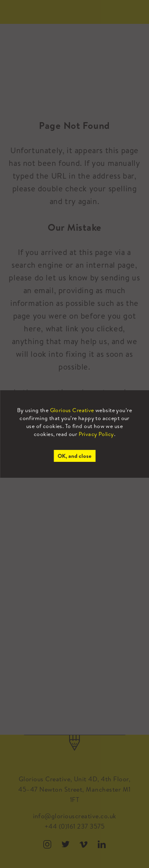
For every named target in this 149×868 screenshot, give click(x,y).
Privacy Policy (96, 434)
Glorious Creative (72, 410)
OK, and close (74, 456)
